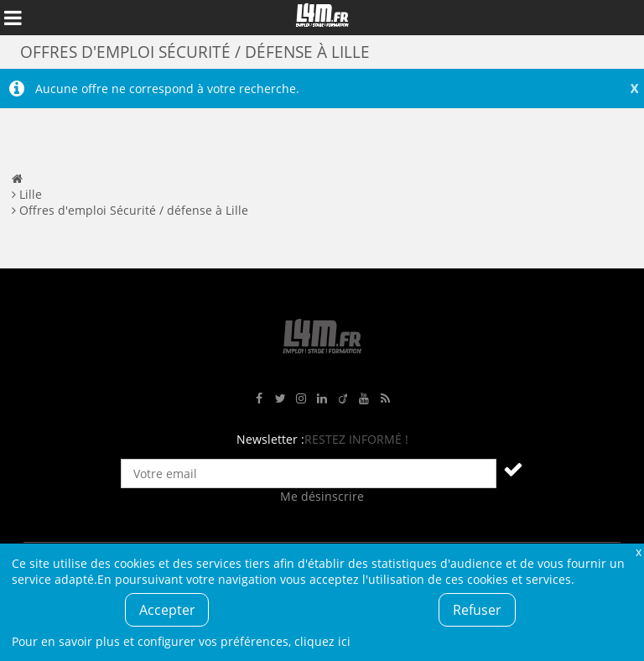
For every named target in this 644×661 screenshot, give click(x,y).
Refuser (477, 610)
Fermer (638, 552)
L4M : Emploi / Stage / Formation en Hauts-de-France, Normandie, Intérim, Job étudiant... (322, 18)
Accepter (167, 610)
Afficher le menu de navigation (13, 18)
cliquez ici (322, 641)
